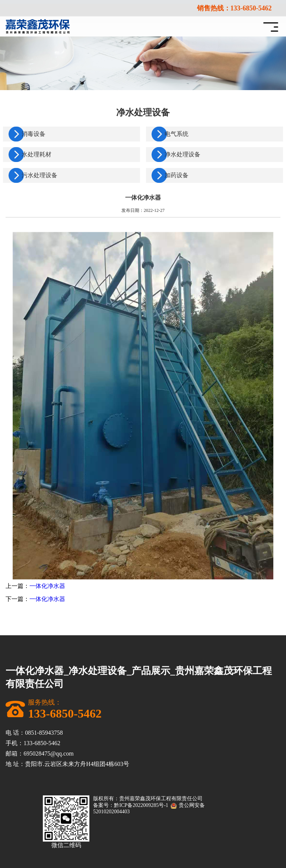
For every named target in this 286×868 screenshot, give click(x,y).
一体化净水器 (47, 586)
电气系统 (177, 134)
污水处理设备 (39, 175)
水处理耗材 (36, 154)
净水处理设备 (182, 154)
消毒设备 (34, 134)
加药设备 (177, 175)
